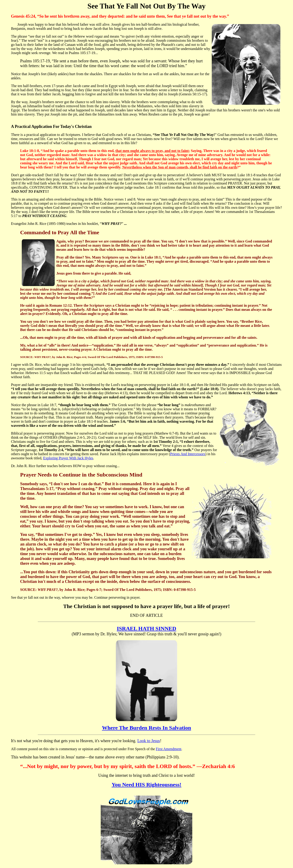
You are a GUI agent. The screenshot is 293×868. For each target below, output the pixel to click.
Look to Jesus (149, 741)
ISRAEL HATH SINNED (146, 628)
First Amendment (169, 749)
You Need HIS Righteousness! (147, 785)
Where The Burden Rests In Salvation (146, 728)
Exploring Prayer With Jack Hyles (68, 458)
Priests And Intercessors (188, 454)
